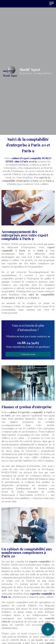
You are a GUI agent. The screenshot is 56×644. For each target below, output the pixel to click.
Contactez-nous (28, 354)
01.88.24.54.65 (28, 343)
